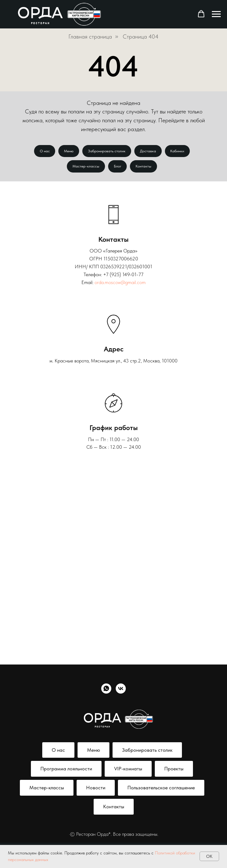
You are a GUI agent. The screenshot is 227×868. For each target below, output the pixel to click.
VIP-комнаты (128, 770)
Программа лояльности (66, 770)
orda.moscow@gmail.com (120, 284)
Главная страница (90, 36)
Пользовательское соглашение (161, 789)
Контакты (144, 167)
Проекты (174, 770)
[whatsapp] (106, 690)
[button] (201, 14)
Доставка (149, 151)
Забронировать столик (107, 151)
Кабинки (179, 151)
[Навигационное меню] (216, 14)
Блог (118, 167)
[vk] (121, 690)
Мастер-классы (85, 167)
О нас (43, 151)
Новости (96, 789)
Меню (68, 151)
